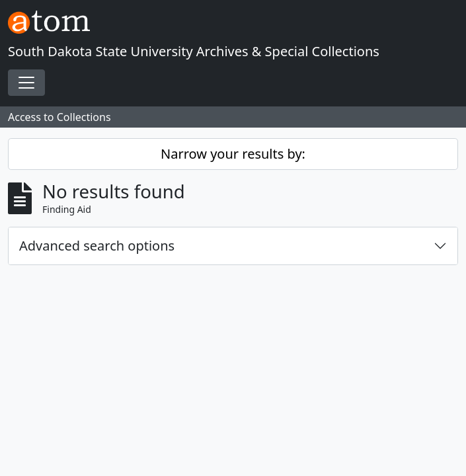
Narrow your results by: (233, 154)
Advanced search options (97, 246)
